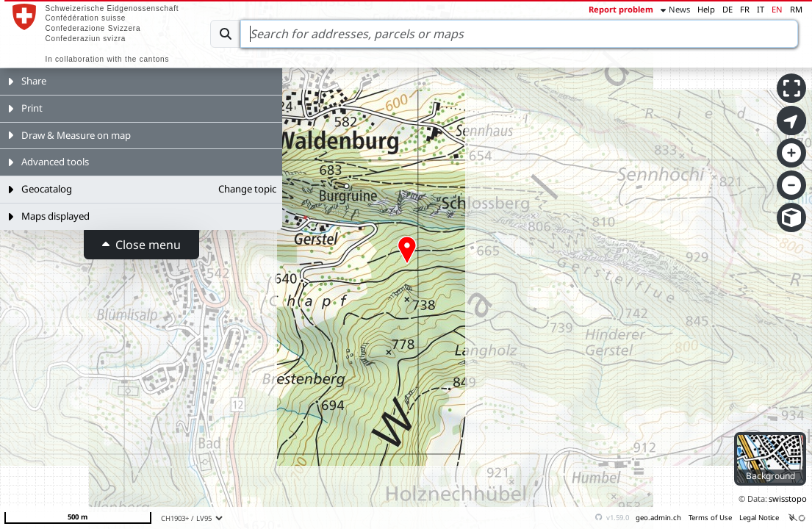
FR (745, 9)
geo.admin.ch (658, 518)
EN (777, 9)
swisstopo (788, 499)
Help (706, 9)
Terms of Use (710, 518)
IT (761, 9)
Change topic (247, 189)
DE (727, 9)
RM (796, 9)
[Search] (519, 34)
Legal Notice (759, 518)
